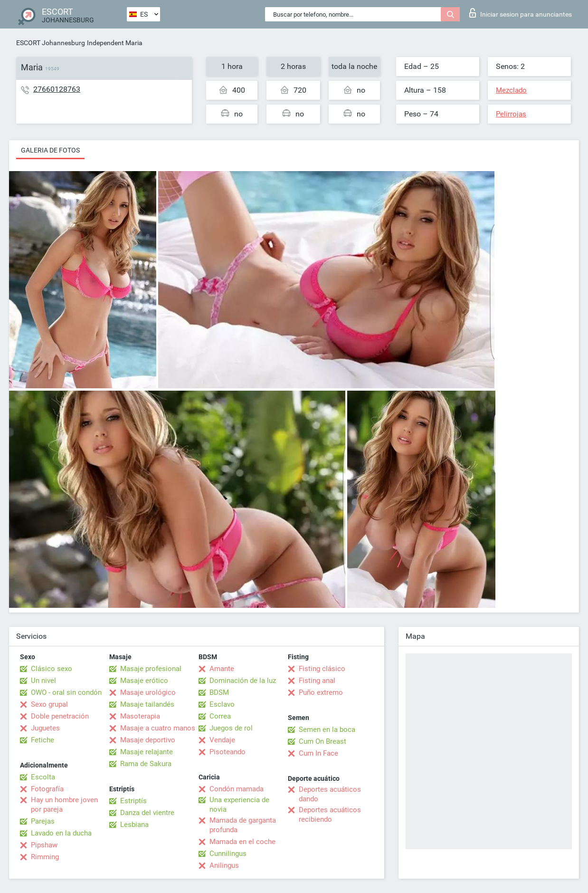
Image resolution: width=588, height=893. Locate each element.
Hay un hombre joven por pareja (64, 805)
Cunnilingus (228, 854)
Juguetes (45, 728)
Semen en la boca (327, 730)
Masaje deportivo (148, 740)
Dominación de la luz (243, 681)
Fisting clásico (322, 669)
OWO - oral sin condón (66, 692)
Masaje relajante (147, 752)
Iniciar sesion (521, 13)
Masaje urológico (148, 692)
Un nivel (43, 681)
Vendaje (222, 740)
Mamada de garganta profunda (243, 825)
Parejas (43, 821)
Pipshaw (44, 845)
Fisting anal (317, 681)
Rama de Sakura (146, 764)
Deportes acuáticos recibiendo (330, 815)
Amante (222, 669)
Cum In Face (318, 753)
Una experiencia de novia (239, 805)
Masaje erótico (144, 681)
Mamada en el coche (242, 842)
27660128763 (57, 89)
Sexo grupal (49, 704)
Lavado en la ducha (61, 833)
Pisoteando (228, 752)
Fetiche (43, 740)
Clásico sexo (52, 669)
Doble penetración (60, 716)
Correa (220, 716)
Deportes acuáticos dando (330, 794)
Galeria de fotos (50, 150)
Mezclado (511, 90)
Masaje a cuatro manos (158, 728)
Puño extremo (321, 692)
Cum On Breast (322, 741)
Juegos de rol (231, 728)
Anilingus (224, 865)
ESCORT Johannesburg (51, 43)
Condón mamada (237, 789)
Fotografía (47, 789)
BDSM (219, 692)
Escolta (43, 777)
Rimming (45, 857)
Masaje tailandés (147, 704)
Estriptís (133, 801)
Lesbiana (134, 825)
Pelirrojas (511, 114)
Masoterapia (140, 716)
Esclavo (222, 704)
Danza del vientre (147, 813)
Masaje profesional (151, 669)
